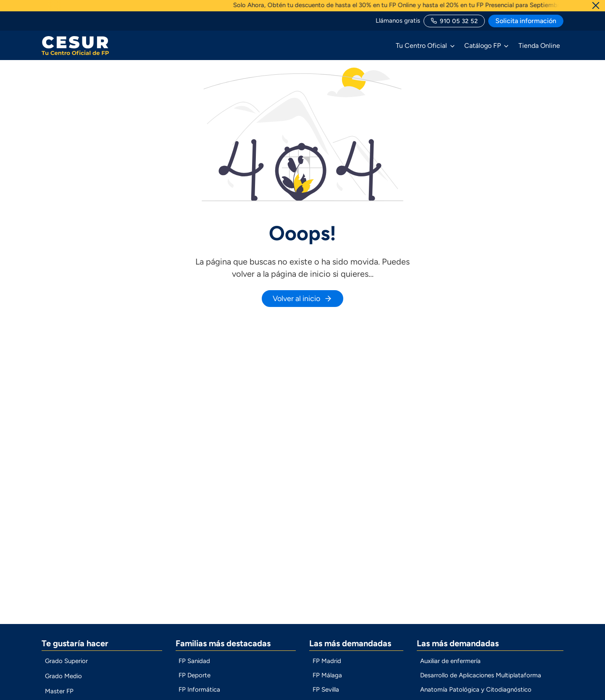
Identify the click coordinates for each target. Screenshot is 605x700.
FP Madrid (327, 667)
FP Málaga (327, 682)
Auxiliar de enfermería (450, 667)
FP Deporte (195, 682)
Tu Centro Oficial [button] (421, 46)
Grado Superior (66, 667)
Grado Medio (63, 682)
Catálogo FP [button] (483, 46)
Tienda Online (539, 46)
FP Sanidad (194, 667)
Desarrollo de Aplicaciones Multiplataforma (481, 682)
